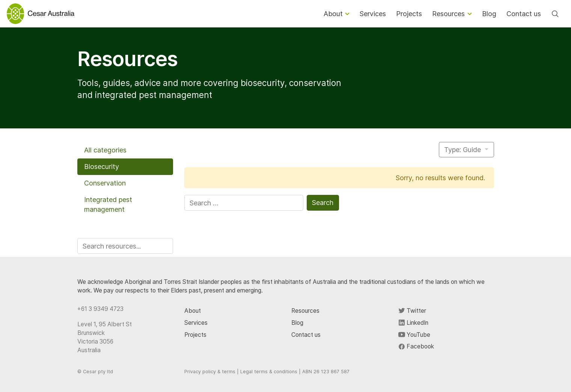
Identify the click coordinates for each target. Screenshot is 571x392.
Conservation (105, 183)
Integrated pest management (108, 204)
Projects (195, 335)
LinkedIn (413, 323)
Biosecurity (102, 167)
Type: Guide (463, 150)
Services (196, 323)
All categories (105, 150)
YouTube (414, 335)
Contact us (306, 335)
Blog (297, 323)
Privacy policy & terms (210, 372)
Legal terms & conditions (269, 372)
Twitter (412, 311)
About (193, 311)
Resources (305, 311)
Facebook (416, 346)
